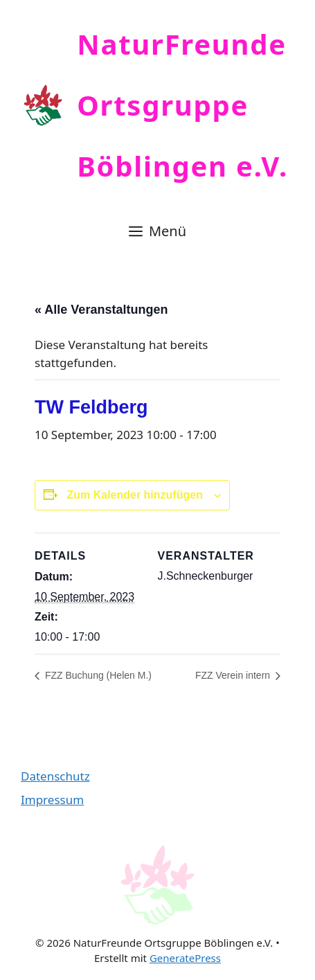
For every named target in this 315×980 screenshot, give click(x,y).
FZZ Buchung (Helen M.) (97, 675)
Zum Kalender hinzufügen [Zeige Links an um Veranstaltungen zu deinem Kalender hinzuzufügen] (134, 495)
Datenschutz (55, 776)
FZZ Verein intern (234, 675)
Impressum (52, 800)
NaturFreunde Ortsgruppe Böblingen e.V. (182, 105)
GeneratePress (185, 958)
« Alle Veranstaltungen (101, 310)
